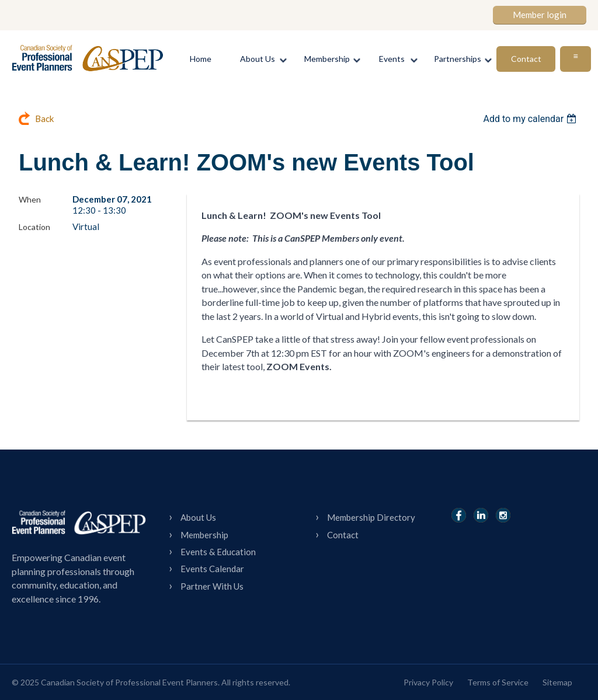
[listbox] (531, 119)
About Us (198, 517)
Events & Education (218, 552)
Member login (540, 15)
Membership (204, 535)
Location (34, 227)
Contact (343, 535)
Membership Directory (371, 517)
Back (44, 119)
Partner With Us (212, 586)
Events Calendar (212, 569)
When (30, 199)
